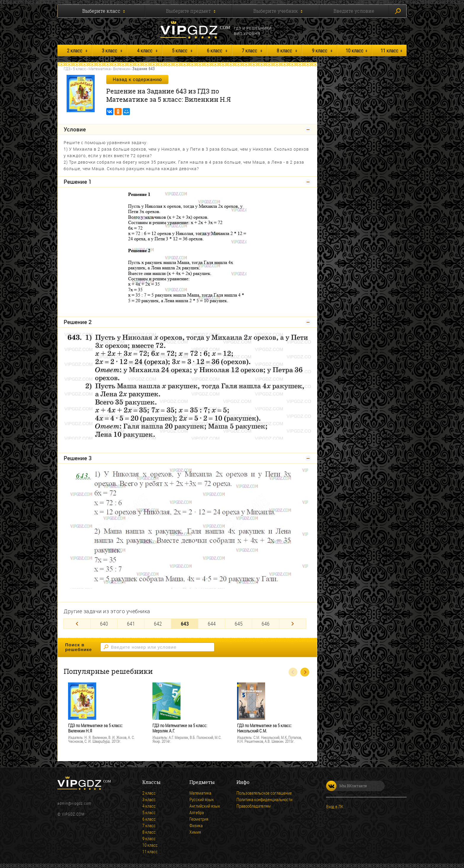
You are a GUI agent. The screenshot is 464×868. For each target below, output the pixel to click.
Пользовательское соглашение (264, 793)
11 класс (389, 50)
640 (104, 624)
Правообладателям (254, 806)
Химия (195, 832)
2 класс (75, 50)
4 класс (145, 50)
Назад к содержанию (137, 79)
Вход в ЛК (335, 806)
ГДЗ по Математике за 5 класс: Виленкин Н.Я (95, 728)
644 (212, 624)
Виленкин (121, 69)
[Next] (293, 624)
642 (158, 624)
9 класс (320, 50)
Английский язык (205, 806)
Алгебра (197, 812)
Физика (196, 825)
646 (266, 624)
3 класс (109, 50)
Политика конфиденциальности (264, 799)
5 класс (180, 50)
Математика (100, 69)
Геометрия (199, 819)
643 (185, 624)
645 (239, 624)
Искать (398, 11)
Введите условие (354, 11)
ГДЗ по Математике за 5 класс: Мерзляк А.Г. (180, 728)
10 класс (355, 50)
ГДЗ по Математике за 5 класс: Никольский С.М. (264, 728)
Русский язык (202, 799)
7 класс (249, 50)
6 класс (215, 50)
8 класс (284, 50)
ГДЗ (67, 69)
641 (131, 624)
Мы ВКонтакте (347, 786)
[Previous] (77, 624)
